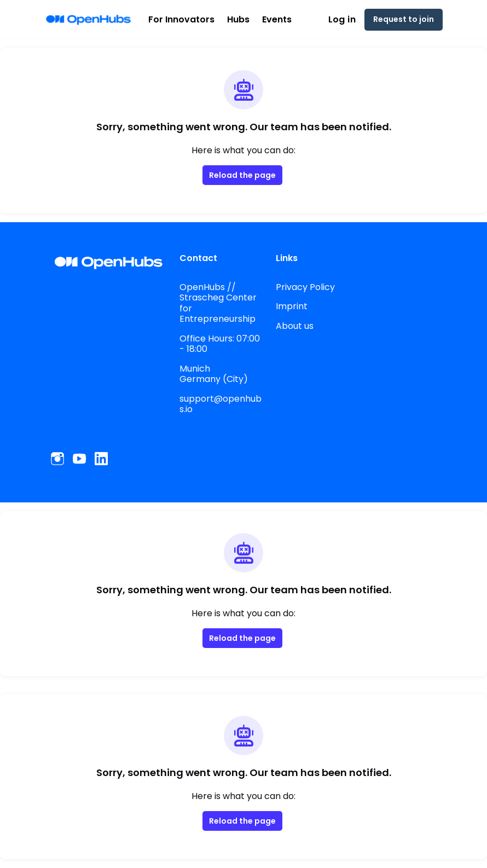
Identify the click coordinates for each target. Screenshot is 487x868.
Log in (348, 20)
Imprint (290, 306)
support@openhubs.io (218, 404)
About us (294, 326)
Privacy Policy (305, 287)
